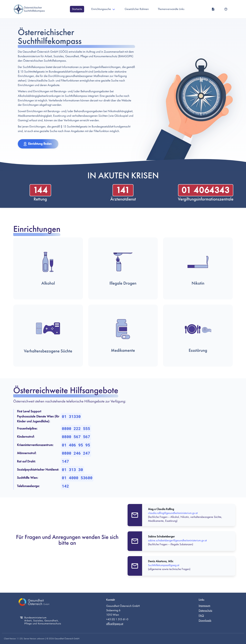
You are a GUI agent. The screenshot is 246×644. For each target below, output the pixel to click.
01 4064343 (206, 190)
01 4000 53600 (77, 478)
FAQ (201, 616)
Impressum (204, 606)
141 (123, 190)
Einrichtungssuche (101, 9)
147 (65, 461)
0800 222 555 (76, 429)
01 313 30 (73, 470)
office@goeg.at (115, 624)
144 (40, 190)
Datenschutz (205, 611)
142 (65, 486)
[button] (38, 144)
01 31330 (71, 416)
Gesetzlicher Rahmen (137, 9)
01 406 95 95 (76, 445)
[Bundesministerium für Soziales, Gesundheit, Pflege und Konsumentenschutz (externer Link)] (41, 621)
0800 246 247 (76, 453)
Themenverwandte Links (171, 9)
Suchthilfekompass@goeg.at (164, 565)
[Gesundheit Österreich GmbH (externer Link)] (41, 603)
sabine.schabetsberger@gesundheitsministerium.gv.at (177, 540)
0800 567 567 (76, 437)
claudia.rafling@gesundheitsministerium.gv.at (173, 513)
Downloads (205, 620)
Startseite (77, 9)
